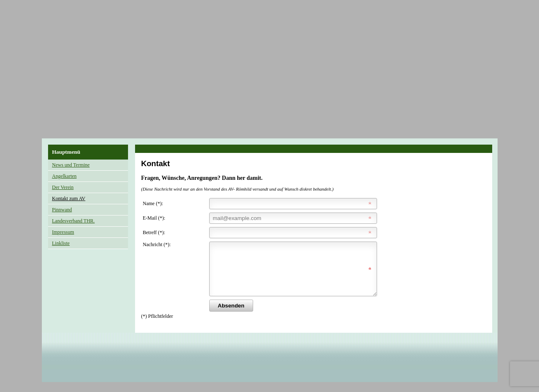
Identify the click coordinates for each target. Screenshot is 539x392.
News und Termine (71, 165)
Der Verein (63, 187)
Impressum (63, 232)
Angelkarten (64, 176)
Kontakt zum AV (69, 198)
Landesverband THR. (74, 221)
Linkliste (61, 243)
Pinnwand (62, 210)
